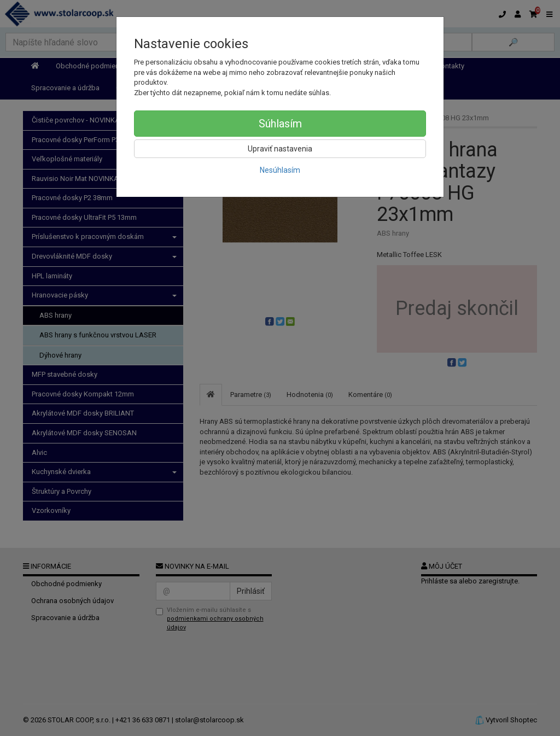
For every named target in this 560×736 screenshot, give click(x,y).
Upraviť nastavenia (280, 149)
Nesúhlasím (280, 170)
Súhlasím (280, 124)
